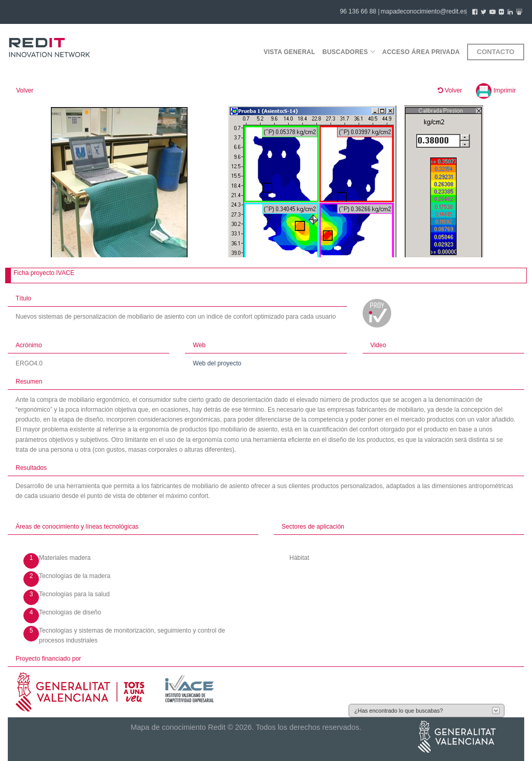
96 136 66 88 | (360, 11)
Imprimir (496, 90)
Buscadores (349, 52)
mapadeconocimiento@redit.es (424, 11)
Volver (25, 90)
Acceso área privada (421, 52)
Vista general (289, 52)
